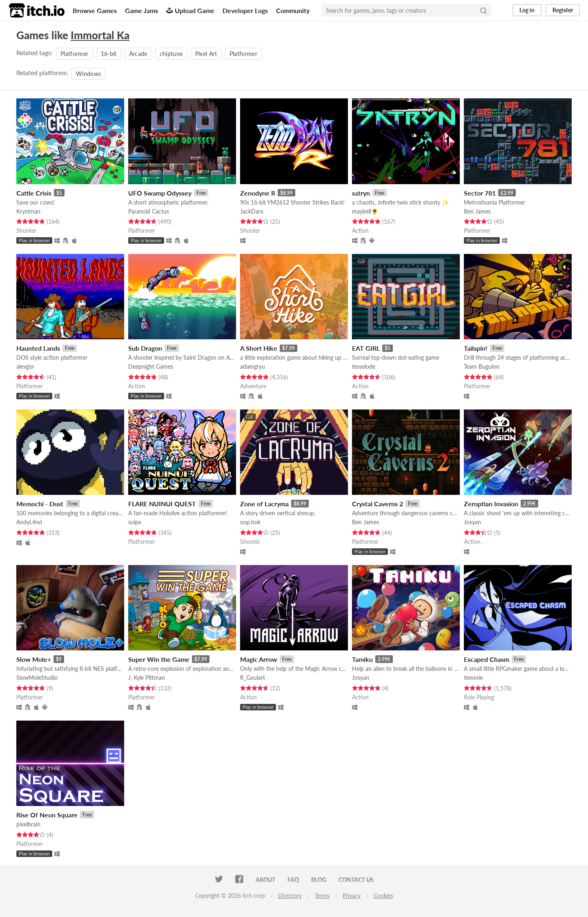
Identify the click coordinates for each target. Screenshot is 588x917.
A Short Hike (259, 348)
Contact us (356, 880)
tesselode (364, 366)
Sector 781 (480, 193)
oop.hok (250, 522)
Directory (290, 896)
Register (563, 10)
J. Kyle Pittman (147, 678)
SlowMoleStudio (37, 678)
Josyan (472, 522)
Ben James (477, 211)
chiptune (171, 54)
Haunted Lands (38, 348)
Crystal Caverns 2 (378, 504)
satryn (361, 193)
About (265, 880)
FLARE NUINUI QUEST (162, 504)
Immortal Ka (100, 35)
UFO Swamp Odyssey (160, 193)
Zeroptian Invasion (491, 504)
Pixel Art (206, 54)
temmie (473, 678)
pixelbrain (28, 824)
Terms (322, 896)
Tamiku (362, 659)
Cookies (383, 896)
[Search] (483, 10)
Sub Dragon (145, 348)
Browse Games (95, 10)
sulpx (135, 522)
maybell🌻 (365, 211)
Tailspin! (476, 348)
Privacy (352, 896)
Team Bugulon (482, 366)
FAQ (293, 880)
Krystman (28, 211)
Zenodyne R (258, 193)
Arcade (138, 54)
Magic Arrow (259, 659)
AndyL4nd (29, 522)
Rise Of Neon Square (47, 815)
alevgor (25, 366)
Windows (88, 74)
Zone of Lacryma (264, 504)
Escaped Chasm (487, 659)
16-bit (109, 54)
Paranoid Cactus (149, 211)
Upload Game (190, 10)
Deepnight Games (151, 366)
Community (293, 10)
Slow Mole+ (34, 659)
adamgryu (253, 366)
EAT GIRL (366, 348)
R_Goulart (253, 678)
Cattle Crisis (34, 193)
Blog (319, 880)
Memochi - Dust (40, 504)
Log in (527, 10)
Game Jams (141, 10)
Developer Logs (245, 10)
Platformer (75, 54)
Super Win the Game (159, 659)
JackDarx (252, 211)
